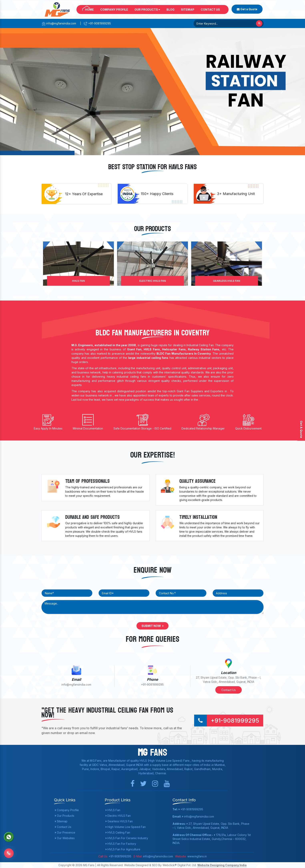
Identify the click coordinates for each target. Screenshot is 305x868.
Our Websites (65, 838)
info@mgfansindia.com (59, 23)
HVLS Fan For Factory (121, 844)
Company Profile (114, 10)
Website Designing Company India (222, 865)
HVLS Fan (78, 281)
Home (89, 10)
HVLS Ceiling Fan (118, 832)
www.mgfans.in (197, 856)
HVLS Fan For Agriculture (123, 849)
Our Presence (65, 832)
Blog (171, 10)
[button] (23, 92)
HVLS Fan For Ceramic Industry (127, 838)
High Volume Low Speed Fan (126, 827)
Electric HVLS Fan (153, 281)
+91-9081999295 (97, 23)
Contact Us (210, 10)
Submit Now (152, 626)
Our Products (147, 10)
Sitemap (188, 10)
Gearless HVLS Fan (227, 281)
